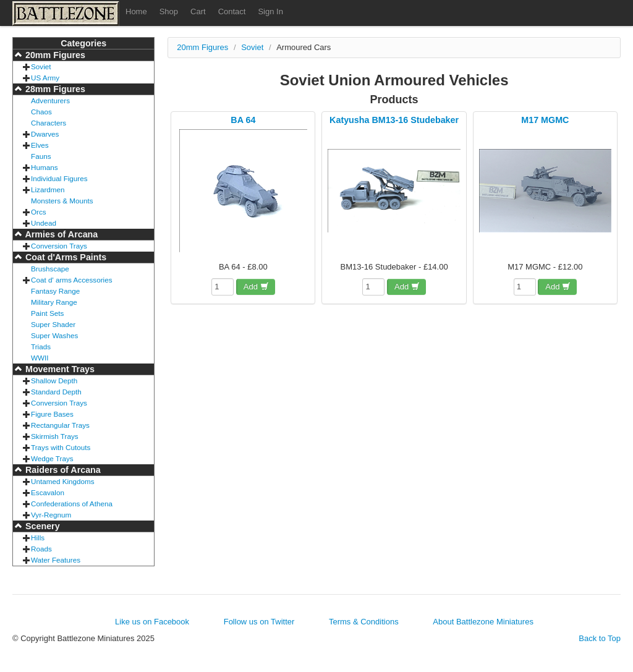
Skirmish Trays (55, 436)
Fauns (41, 156)
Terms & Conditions (364, 622)
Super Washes (54, 335)
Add (256, 287)
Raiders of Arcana (62, 470)
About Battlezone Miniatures (483, 622)
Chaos (41, 112)
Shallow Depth (54, 381)
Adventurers (50, 100)
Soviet (41, 66)
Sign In (270, 11)
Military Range (54, 302)
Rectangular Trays (60, 425)
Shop (169, 11)
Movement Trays (59, 369)
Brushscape (50, 269)
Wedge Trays (52, 458)
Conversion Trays (59, 246)
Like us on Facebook (152, 622)
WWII (40, 358)
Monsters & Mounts (62, 201)
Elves (40, 145)
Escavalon (48, 492)
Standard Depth (56, 392)
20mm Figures (54, 55)
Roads (41, 549)
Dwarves (45, 134)
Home (136, 11)
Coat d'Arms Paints (65, 257)
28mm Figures (54, 89)
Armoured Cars (304, 47)
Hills (38, 538)
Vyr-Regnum (51, 515)
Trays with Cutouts (61, 447)
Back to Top (600, 638)
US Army (45, 78)
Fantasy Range (55, 291)
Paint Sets (47, 313)
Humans (45, 167)
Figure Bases (52, 414)
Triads (41, 347)
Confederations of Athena (72, 504)
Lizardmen (48, 189)
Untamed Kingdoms (63, 481)
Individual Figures (59, 178)
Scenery (41, 526)
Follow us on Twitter (259, 622)
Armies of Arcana (60, 234)
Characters (49, 123)
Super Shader (53, 324)
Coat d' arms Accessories (72, 280)
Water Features (56, 560)
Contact (232, 11)
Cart (198, 11)
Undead (44, 223)
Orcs (39, 212)
